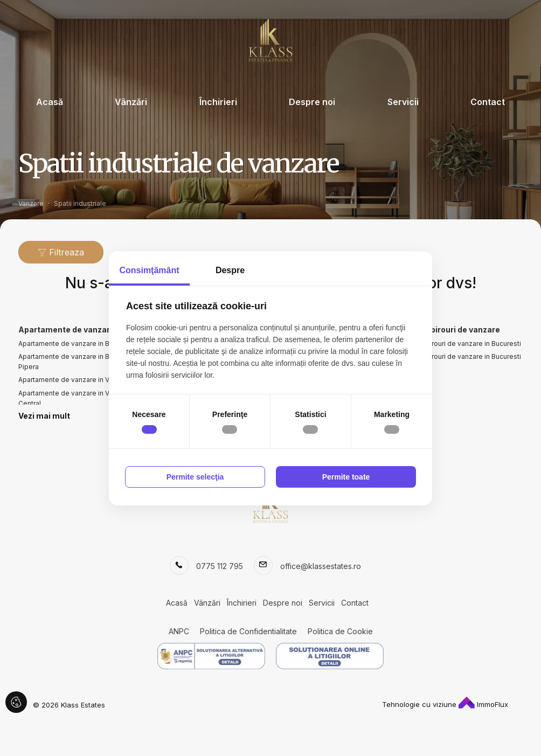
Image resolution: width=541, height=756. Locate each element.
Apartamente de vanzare (67, 330)
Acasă (50, 102)
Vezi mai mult (44, 416)
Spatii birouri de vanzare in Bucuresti (464, 344)
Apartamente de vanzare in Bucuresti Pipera (77, 362)
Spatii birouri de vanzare (453, 330)
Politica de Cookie (340, 631)
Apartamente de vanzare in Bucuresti (77, 344)
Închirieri (218, 102)
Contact (488, 102)
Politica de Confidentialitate (248, 631)
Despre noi (312, 102)
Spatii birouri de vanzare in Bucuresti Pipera (464, 362)
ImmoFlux (483, 704)
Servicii (403, 102)
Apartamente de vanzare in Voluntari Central (75, 398)
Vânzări (131, 102)
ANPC (179, 631)
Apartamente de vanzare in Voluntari (75, 380)
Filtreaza (61, 252)
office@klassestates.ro (321, 566)
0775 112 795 (220, 566)
